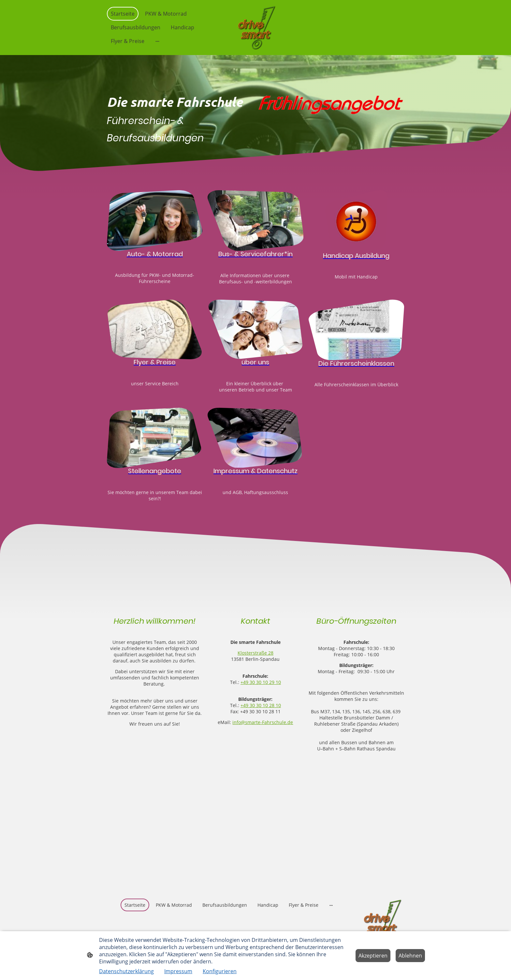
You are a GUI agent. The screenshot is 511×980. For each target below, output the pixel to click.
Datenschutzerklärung (126, 971)
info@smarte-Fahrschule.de (263, 722)
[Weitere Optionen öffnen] (157, 41)
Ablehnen (410, 956)
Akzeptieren (373, 956)
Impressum (178, 971)
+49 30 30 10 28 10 (261, 705)
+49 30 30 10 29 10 (261, 682)
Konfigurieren (220, 971)
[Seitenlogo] (256, 28)
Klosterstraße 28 (255, 653)
